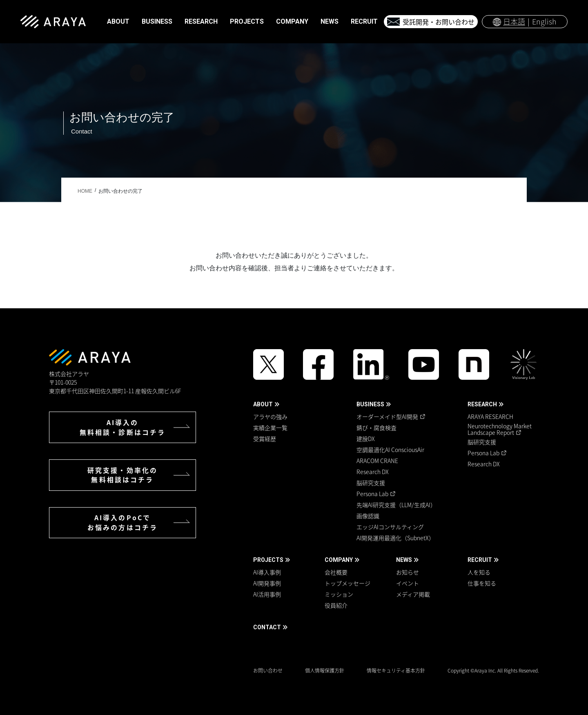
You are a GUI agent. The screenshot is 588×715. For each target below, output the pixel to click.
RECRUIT (480, 560)
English (544, 21)
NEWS (404, 560)
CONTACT (267, 627)
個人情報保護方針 (325, 670)
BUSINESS (370, 404)
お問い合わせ (268, 670)
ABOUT (263, 404)
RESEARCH (482, 404)
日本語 (514, 21)
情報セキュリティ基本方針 (396, 670)
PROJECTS (268, 560)
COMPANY (339, 560)
